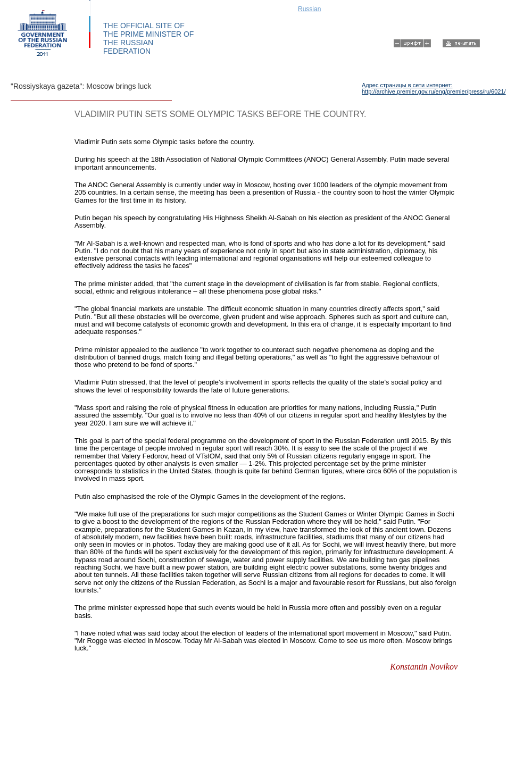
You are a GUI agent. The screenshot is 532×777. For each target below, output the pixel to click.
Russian (309, 9)
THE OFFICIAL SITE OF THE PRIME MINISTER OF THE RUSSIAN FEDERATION (148, 38)
